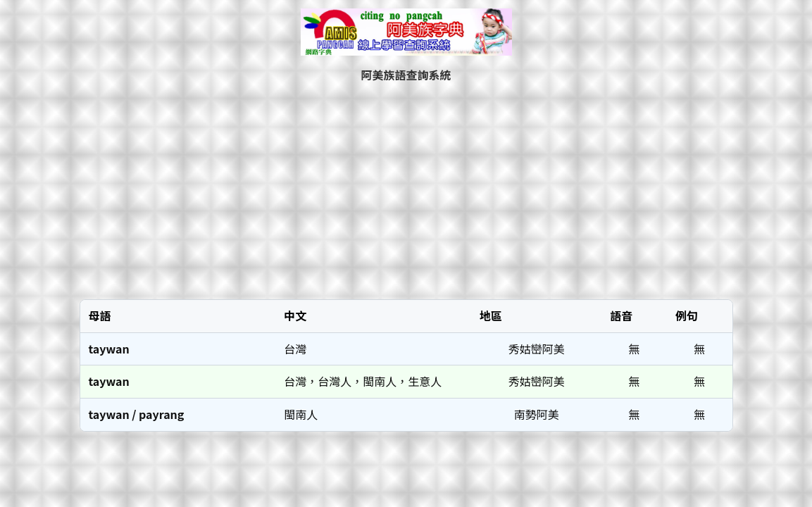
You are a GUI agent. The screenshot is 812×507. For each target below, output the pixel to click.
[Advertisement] (406, 191)
